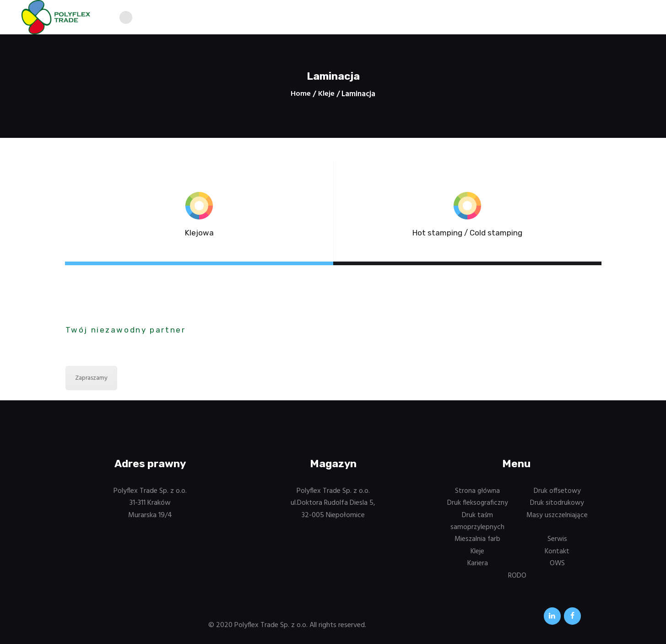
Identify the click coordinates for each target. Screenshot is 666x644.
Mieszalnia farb (478, 541)
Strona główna (478, 493)
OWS (557, 566)
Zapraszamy (91, 380)
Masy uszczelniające (557, 517)
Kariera (477, 566)
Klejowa (199, 234)
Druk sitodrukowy (557, 505)
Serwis (557, 541)
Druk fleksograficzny (478, 505)
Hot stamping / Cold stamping (467, 234)
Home (301, 94)
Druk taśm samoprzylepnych (478, 523)
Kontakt (557, 553)
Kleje (326, 94)
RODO (517, 578)
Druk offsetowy (557, 493)
